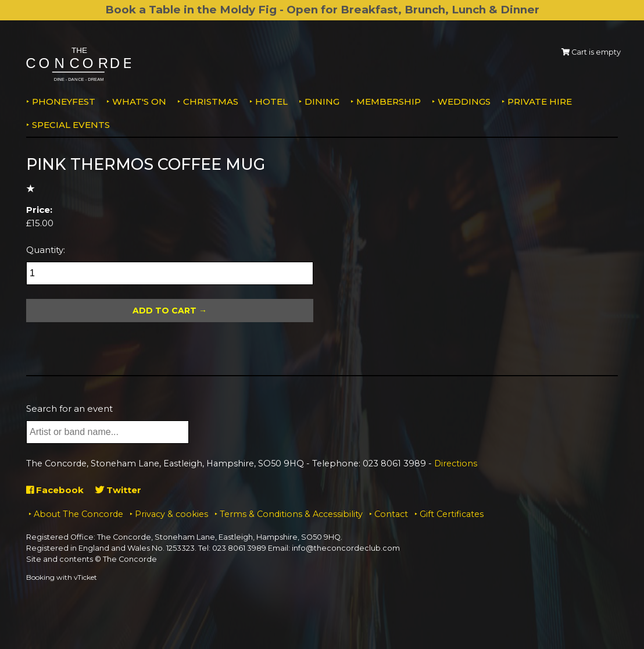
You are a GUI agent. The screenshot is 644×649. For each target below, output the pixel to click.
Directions (456, 463)
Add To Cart (164, 311)
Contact (391, 514)
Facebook (55, 490)
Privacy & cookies (171, 514)
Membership (389, 101)
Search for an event (69, 409)
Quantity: (46, 250)
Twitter (118, 490)
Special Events (71, 125)
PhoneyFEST (64, 101)
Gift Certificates (452, 514)
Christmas (211, 101)
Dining (322, 101)
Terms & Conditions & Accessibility (291, 514)
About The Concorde (78, 514)
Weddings (464, 101)
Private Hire (540, 101)
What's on (139, 101)
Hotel (271, 101)
